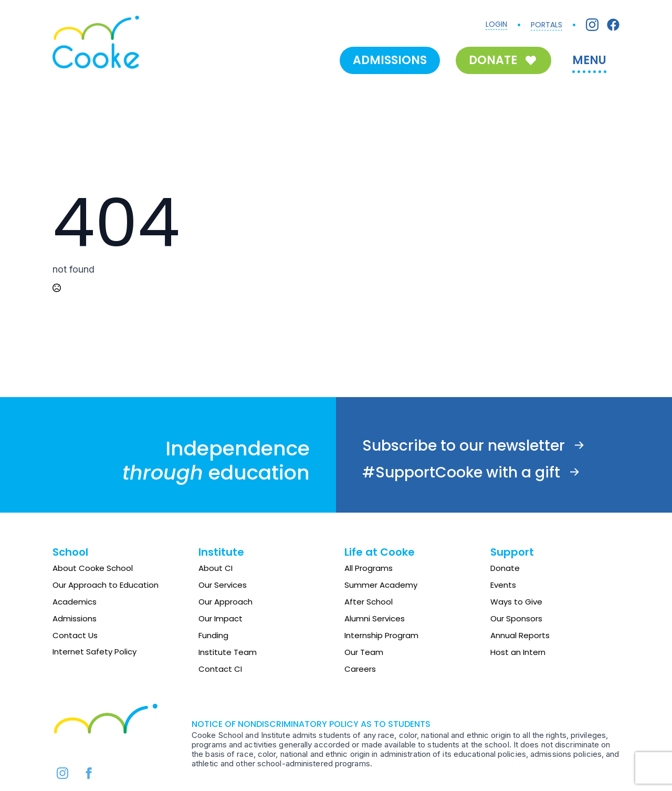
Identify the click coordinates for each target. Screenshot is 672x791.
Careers (360, 669)
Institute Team (228, 652)
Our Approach (225, 602)
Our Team (364, 652)
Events (503, 585)
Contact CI (220, 669)
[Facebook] (613, 25)
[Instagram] (592, 25)
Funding (213, 635)
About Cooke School (93, 568)
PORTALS (547, 25)
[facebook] (89, 773)
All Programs (369, 568)
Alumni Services (375, 618)
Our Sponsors (516, 618)
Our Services (223, 585)
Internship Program (381, 635)
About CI (216, 568)
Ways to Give (516, 602)
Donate (505, 568)
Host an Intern (518, 652)
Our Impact (220, 618)
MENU (589, 60)
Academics (75, 602)
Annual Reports (520, 635)
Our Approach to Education (106, 585)
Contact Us (75, 635)
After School (369, 602)
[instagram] (62, 773)
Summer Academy (381, 585)
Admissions (75, 618)
